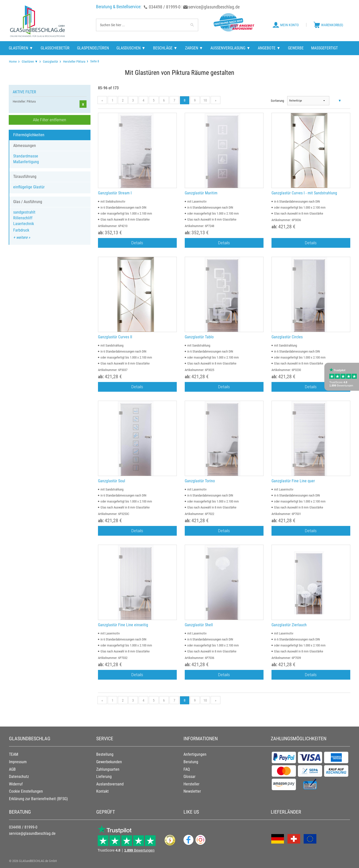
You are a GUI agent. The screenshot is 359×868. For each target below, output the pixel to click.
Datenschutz (19, 777)
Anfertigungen (195, 754)
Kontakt (102, 791)
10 (205, 100)
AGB (12, 769)
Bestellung (105, 754)
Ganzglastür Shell (199, 625)
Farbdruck (21, 230)
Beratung (191, 762)
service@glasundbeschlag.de (214, 7)
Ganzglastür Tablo (199, 337)
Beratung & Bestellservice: (119, 7)
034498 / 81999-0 (165, 7)
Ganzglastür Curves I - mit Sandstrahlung (304, 193)
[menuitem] (13, 62)
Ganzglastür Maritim (201, 193)
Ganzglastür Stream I (115, 193)
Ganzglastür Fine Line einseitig (123, 625)
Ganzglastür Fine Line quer (293, 481)
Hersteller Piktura (74, 62)
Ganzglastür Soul (112, 481)
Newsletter (192, 791)
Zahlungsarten (108, 769)
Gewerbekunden (109, 762)
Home (13, 62)
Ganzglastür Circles (287, 337)
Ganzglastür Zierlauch (289, 625)
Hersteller (191, 784)
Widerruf (16, 784)
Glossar (189, 777)
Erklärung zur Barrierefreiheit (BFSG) (38, 799)
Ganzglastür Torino (200, 481)
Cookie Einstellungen (26, 791)
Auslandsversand (110, 784)
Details (137, 243)
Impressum (18, 762)
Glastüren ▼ (30, 62)
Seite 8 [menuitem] (94, 61)
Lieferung (104, 777)
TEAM (14, 754)
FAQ (187, 769)
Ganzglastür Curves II (115, 337)
